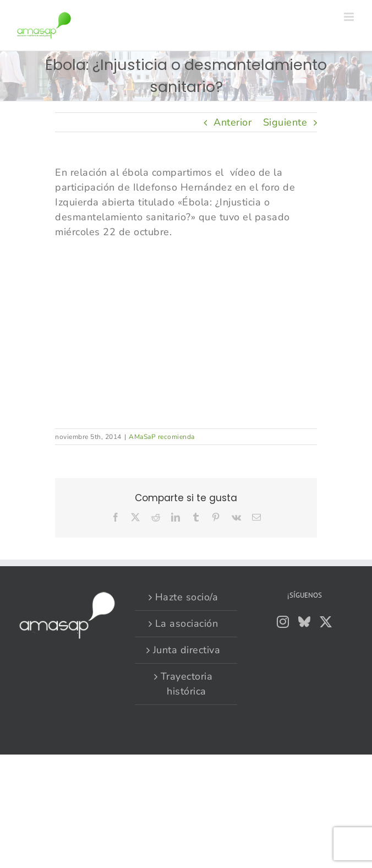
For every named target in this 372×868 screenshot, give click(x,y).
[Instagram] (283, 622)
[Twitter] (326, 622)
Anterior (233, 122)
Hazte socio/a (187, 597)
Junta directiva (187, 650)
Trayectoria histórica (187, 684)
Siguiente (285, 122)
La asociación (187, 623)
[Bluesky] (305, 622)
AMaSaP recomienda (162, 437)
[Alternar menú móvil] (350, 17)
